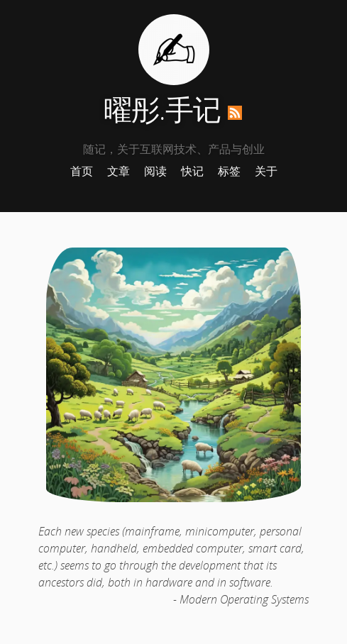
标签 (229, 171)
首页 (82, 171)
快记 (192, 171)
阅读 (155, 171)
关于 (266, 171)
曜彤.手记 (162, 109)
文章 (119, 171)
